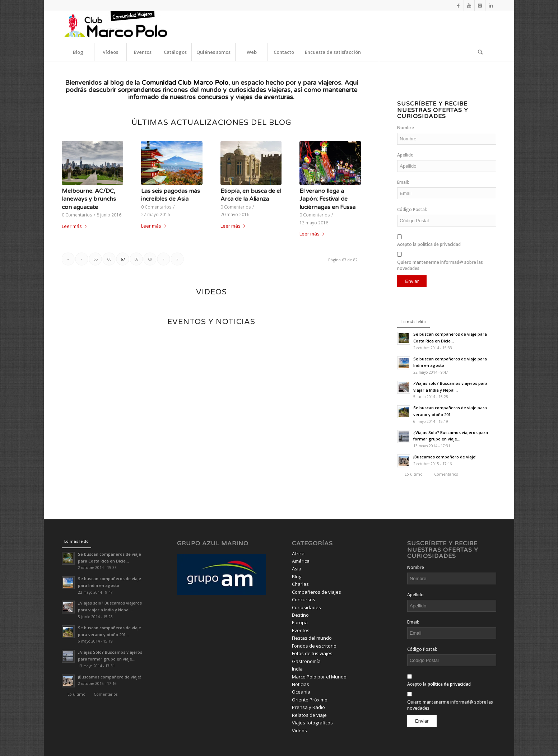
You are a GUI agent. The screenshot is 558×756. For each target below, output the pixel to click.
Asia (297, 569)
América (301, 561)
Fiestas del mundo (312, 638)
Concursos (304, 599)
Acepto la (429, 244)
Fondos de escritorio (314, 646)
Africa (298, 554)
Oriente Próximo (310, 700)
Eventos (301, 630)
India (297, 669)
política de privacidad (439, 244)
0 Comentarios (77, 215)
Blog (297, 577)
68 (136, 259)
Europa (300, 622)
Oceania (301, 692)
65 (96, 259)
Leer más (76, 226)
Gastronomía (306, 661)
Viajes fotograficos (312, 723)
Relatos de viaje (309, 715)
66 (109, 259)
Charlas (300, 584)
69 (150, 259)
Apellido (405, 155)
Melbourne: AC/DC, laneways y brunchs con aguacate (89, 199)
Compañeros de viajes (317, 592)
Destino (300, 615)
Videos (299, 731)
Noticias (301, 684)
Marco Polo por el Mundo (319, 677)
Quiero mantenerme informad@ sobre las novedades (440, 265)
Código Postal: (412, 209)
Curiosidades (306, 607)
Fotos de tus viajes (312, 653)
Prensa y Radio (308, 707)
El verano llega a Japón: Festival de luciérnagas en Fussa (327, 199)
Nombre (406, 128)
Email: (403, 182)
